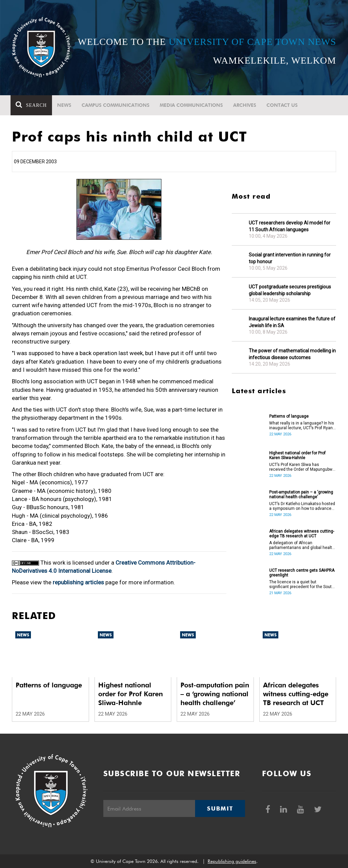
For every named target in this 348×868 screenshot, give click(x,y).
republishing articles (78, 582)
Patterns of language (289, 416)
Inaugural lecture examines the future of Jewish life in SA (292, 322)
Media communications (192, 105)
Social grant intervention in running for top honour (290, 258)
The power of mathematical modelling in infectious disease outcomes (292, 354)
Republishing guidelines (232, 861)
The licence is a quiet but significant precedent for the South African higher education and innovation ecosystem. (302, 584)
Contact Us (283, 105)
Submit (220, 808)
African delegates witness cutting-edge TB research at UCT (302, 534)
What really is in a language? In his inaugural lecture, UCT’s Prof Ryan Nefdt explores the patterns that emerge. (302, 425)
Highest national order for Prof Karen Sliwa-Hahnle (297, 455)
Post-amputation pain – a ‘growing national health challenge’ (301, 495)
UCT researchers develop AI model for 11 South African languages (290, 226)
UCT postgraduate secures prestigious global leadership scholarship (290, 290)
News (65, 105)
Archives (246, 105)
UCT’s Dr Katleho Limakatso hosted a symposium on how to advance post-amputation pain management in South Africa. (302, 506)
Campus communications (117, 105)
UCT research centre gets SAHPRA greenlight (302, 573)
